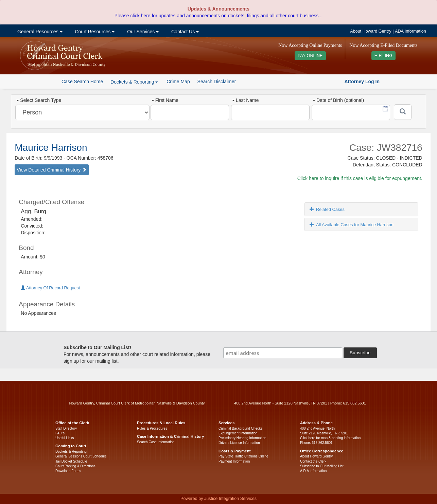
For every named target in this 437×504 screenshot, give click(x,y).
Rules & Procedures (152, 428)
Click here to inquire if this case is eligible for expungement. (360, 178)
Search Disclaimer (217, 82)
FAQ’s (60, 433)
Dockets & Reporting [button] (134, 82)
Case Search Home (82, 82)
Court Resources (94, 32)
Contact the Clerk (313, 461)
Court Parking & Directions (75, 466)
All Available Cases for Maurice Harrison (352, 225)
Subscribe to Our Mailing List (322, 466)
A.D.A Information (313, 471)
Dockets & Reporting (71, 452)
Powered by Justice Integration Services (218, 499)
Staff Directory (66, 428)
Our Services (142, 32)
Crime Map (178, 82)
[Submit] (403, 112)
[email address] (283, 353)
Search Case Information (156, 442)
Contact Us (184, 32)
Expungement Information (238, 433)
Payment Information (234, 461)
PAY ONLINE (310, 56)
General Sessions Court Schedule (81, 456)
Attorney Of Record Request (50, 288)
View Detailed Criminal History (52, 170)
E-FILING (383, 56)
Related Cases (327, 209)
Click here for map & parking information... (332, 438)
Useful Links (65, 438)
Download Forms (68, 471)
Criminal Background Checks (240, 428)
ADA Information (410, 31)
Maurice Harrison (51, 148)
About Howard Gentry (371, 31)
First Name (165, 100)
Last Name (246, 100)
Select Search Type (39, 100)
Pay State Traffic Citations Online (243, 456)
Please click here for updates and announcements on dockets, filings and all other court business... (218, 16)
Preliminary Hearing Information (242, 438)
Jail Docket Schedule (71, 461)
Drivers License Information (239, 443)
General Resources (39, 32)
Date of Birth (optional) (338, 100)
